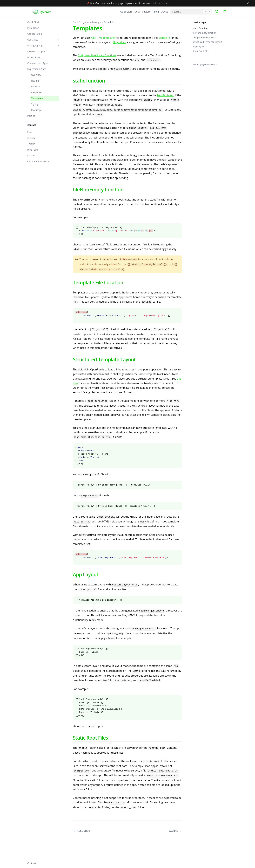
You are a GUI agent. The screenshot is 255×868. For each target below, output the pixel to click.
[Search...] (191, 12)
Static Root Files (201, 51)
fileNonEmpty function (204, 33)
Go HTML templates (103, 38)
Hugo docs (119, 42)
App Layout (199, 46)
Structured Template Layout (207, 42)
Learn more (161, 3)
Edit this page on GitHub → (205, 65)
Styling (176, 831)
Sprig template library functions (97, 55)
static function (200, 28)
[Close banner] (248, 3)
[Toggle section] (58, 34)
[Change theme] (44, 863)
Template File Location (204, 37)
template (164, 38)
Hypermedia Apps (91, 22)
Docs (75, 22)
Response (81, 831)
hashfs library (165, 95)
